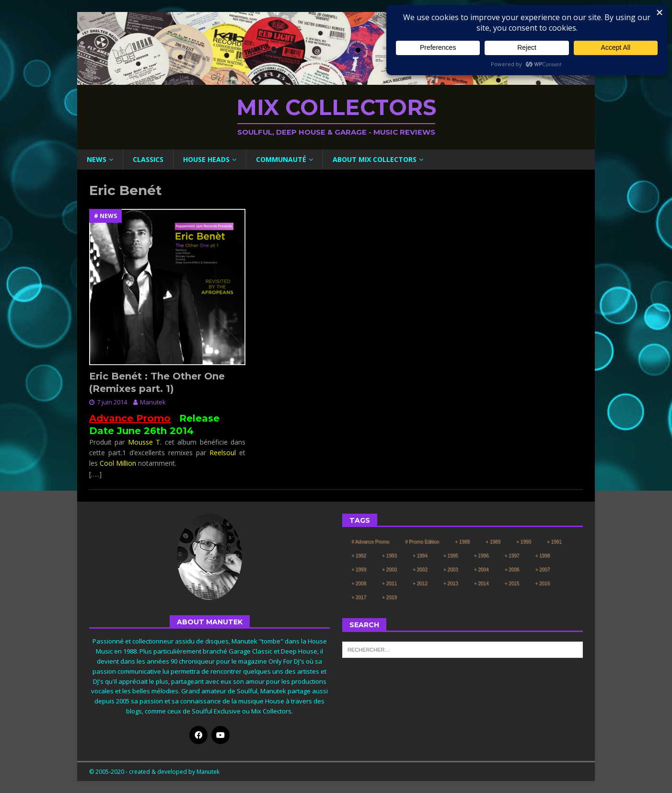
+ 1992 (359, 556)
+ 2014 (481, 583)
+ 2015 (512, 583)
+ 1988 (462, 542)
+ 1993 (389, 556)
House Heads (206, 159)
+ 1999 (359, 569)
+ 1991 (554, 542)
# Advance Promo (370, 542)
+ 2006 (512, 569)
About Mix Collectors (375, 159)
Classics (148, 159)
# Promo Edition (422, 542)
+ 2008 (359, 583)
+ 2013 (451, 583)
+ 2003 (451, 569)
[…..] (95, 474)
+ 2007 (542, 569)
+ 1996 (481, 556)
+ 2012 (420, 583)
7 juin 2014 (112, 402)
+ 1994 (420, 556)
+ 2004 (481, 569)
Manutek (153, 402)
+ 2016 (542, 583)
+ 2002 (420, 569)
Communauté (281, 159)
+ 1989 (493, 542)
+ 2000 (389, 569)
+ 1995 (451, 556)
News (97, 159)
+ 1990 (524, 542)
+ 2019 (389, 597)
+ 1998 (542, 556)
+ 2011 (389, 583)
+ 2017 (359, 597)
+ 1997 (512, 556)
